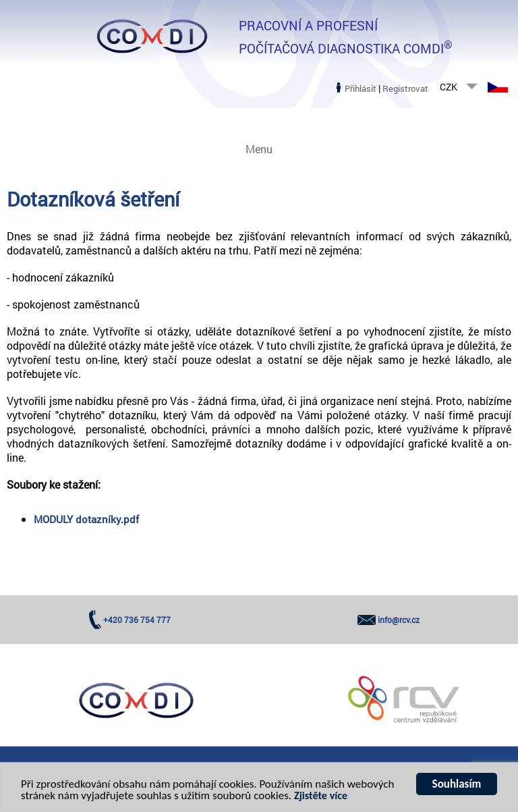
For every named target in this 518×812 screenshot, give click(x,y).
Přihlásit (361, 88)
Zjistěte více (321, 797)
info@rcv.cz (399, 620)
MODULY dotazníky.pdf (86, 519)
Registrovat (405, 88)
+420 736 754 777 (137, 620)
